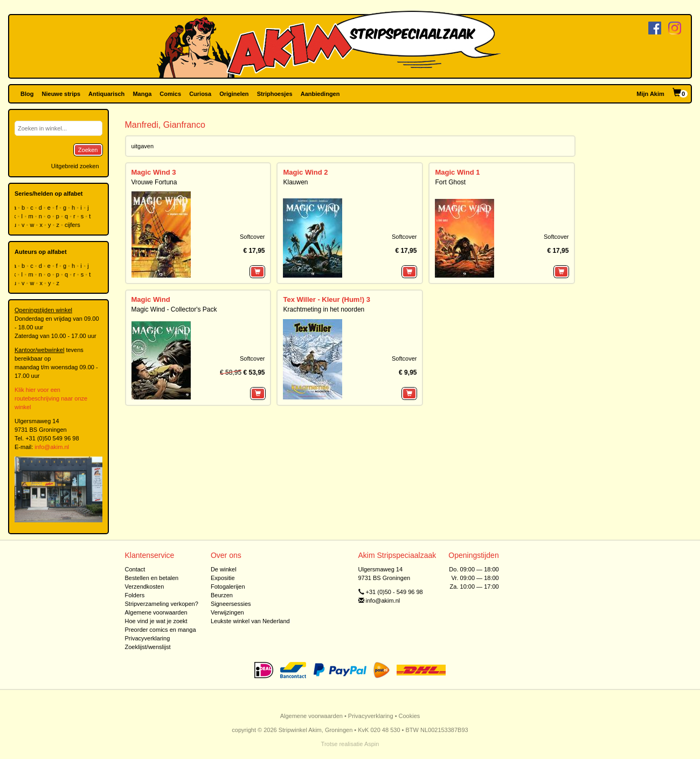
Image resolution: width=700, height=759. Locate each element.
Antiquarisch (106, 94)
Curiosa (200, 94)
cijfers (73, 225)
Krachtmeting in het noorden (324, 309)
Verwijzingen (227, 612)
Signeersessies (231, 604)
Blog (27, 94)
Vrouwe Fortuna (154, 182)
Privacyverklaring (148, 638)
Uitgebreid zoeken (75, 166)
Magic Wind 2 (305, 172)
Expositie (223, 578)
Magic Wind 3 (154, 172)
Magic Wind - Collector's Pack (174, 309)
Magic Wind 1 (457, 172)
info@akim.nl (52, 447)
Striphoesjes (275, 94)
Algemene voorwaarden (156, 612)
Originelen (234, 94)
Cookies (410, 716)
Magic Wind (151, 299)
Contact (135, 569)
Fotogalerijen (228, 586)
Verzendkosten (145, 586)
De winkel (224, 569)
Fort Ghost (450, 182)
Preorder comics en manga (161, 630)
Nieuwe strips (61, 94)
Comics (170, 94)
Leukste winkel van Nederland (250, 621)
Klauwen (295, 182)
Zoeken (88, 150)
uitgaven (143, 146)
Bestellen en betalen (152, 578)
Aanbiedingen (320, 94)
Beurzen (222, 595)
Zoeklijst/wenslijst (148, 647)
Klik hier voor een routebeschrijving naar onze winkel (51, 398)
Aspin (372, 744)
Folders (135, 595)
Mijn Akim (650, 94)
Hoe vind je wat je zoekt (156, 621)
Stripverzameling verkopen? (162, 604)
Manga (142, 94)
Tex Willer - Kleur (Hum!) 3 (326, 299)
